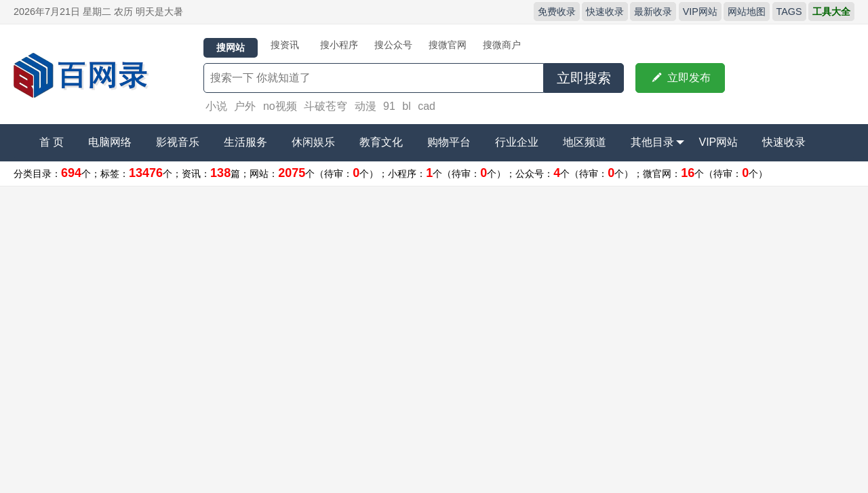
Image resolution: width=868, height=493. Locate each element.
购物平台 (449, 142)
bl (406, 106)
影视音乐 (178, 142)
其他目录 (657, 142)
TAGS (789, 12)
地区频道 (585, 142)
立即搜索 (584, 78)
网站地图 (747, 12)
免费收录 (557, 12)
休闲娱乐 (313, 142)
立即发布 (680, 78)
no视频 (280, 106)
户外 (245, 106)
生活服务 (245, 142)
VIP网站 (700, 12)
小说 (216, 106)
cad (427, 106)
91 (389, 106)
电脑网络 (110, 142)
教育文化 (381, 142)
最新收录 (653, 12)
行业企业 (517, 142)
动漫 (366, 106)
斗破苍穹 (325, 106)
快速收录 (605, 12)
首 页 (52, 142)
